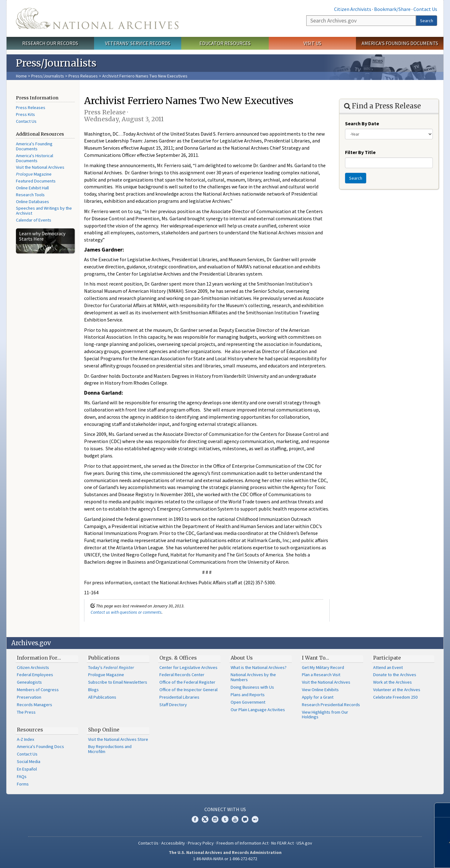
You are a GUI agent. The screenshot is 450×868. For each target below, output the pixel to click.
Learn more (399, 857)
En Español (27, 769)
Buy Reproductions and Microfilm (110, 749)
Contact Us (425, 9)
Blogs (93, 690)
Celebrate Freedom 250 (395, 697)
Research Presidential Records (331, 705)
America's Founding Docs (40, 746)
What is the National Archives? (259, 667)
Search (427, 21)
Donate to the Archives (395, 675)
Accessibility (173, 843)
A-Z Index (25, 739)
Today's (111, 667)
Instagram (215, 819)
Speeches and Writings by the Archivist (44, 211)
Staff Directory (173, 705)
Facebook (195, 819)
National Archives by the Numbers (253, 677)
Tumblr (225, 819)
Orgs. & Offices (178, 658)
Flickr (255, 819)
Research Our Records (50, 43)
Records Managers (35, 705)
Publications (104, 658)
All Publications (102, 697)
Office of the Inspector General (188, 690)
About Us (242, 658)
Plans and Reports (248, 695)
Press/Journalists (48, 76)
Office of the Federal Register (187, 682)
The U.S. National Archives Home (97, 18)
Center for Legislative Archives (188, 667)
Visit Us (312, 43)
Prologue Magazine (106, 675)
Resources (30, 730)
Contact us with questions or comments (126, 612)
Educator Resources (225, 43)
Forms (23, 784)
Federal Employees (35, 675)
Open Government (248, 702)
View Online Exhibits (320, 690)
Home (21, 76)
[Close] (443, 810)
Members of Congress (38, 690)
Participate (387, 658)
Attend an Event (388, 667)
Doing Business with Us (252, 687)
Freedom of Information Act (242, 843)
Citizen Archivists (353, 9)
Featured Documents (36, 181)
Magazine (34, 174)
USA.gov (304, 843)
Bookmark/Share (392, 9)
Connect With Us (225, 809)
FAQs (22, 776)
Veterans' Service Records (138, 43)
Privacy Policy (201, 843)
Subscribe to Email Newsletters (118, 682)
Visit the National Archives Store (118, 739)
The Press (26, 712)
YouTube (235, 819)
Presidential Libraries (179, 697)
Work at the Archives (392, 682)
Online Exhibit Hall (32, 188)
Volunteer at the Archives (397, 690)
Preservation (29, 697)
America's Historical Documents (35, 158)
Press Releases (83, 76)
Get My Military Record (323, 667)
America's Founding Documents (400, 43)
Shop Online (104, 730)
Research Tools (30, 195)
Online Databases (32, 202)
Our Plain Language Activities (258, 710)
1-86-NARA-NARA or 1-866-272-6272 (225, 859)
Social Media (29, 761)
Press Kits (25, 114)
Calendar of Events (34, 220)
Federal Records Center (182, 675)
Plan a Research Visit (321, 675)
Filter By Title (360, 152)
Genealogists (29, 682)
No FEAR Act (282, 843)
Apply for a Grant (318, 697)
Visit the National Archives (40, 167)
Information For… (39, 658)
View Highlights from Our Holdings (325, 715)
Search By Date (362, 123)
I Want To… (315, 658)
